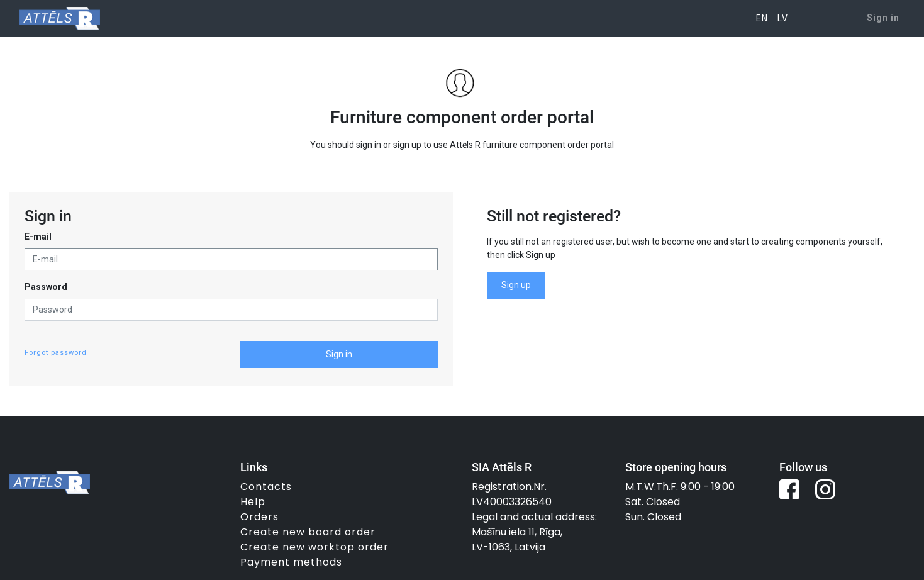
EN (762, 18)
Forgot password (56, 353)
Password (46, 287)
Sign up (516, 285)
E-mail (38, 237)
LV (783, 18)
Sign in (339, 354)
